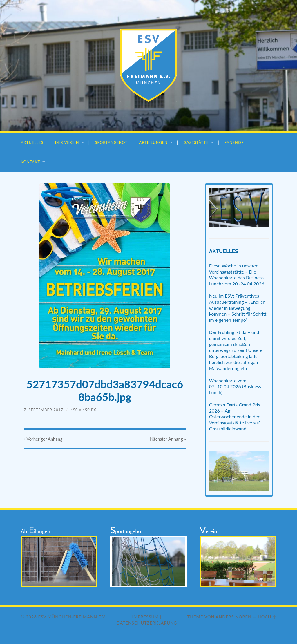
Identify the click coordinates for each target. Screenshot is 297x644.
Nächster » (168, 439)
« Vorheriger (43, 439)
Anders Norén (234, 617)
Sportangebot (111, 142)
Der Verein (67, 142)
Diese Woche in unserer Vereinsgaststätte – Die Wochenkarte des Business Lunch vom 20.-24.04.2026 (237, 275)
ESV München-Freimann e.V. (72, 617)
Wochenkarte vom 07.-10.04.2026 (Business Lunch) (235, 387)
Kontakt (30, 162)
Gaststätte (196, 142)
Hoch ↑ (267, 617)
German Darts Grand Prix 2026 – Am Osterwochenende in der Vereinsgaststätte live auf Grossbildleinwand (235, 417)
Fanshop (234, 142)
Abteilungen (153, 142)
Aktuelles (32, 142)
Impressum (146, 617)
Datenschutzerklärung (147, 623)
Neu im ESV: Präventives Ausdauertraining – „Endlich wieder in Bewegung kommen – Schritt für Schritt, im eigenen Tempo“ (238, 308)
